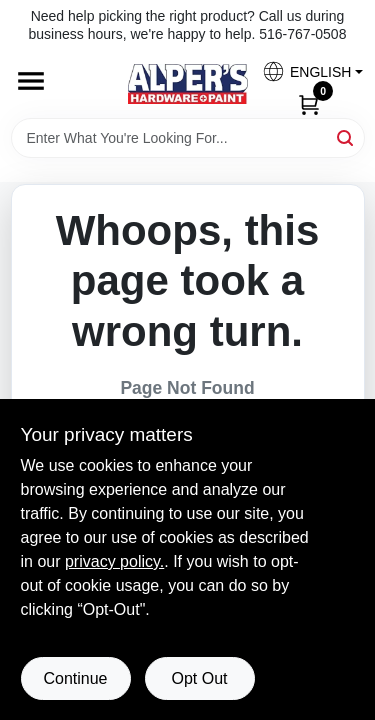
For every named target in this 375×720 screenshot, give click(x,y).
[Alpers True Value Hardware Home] (188, 84)
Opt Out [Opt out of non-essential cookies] (199, 678)
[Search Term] (188, 138)
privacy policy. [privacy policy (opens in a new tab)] (114, 561)
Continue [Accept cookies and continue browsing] (75, 678)
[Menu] (31, 82)
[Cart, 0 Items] (309, 103)
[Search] (346, 136)
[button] (305, 71)
